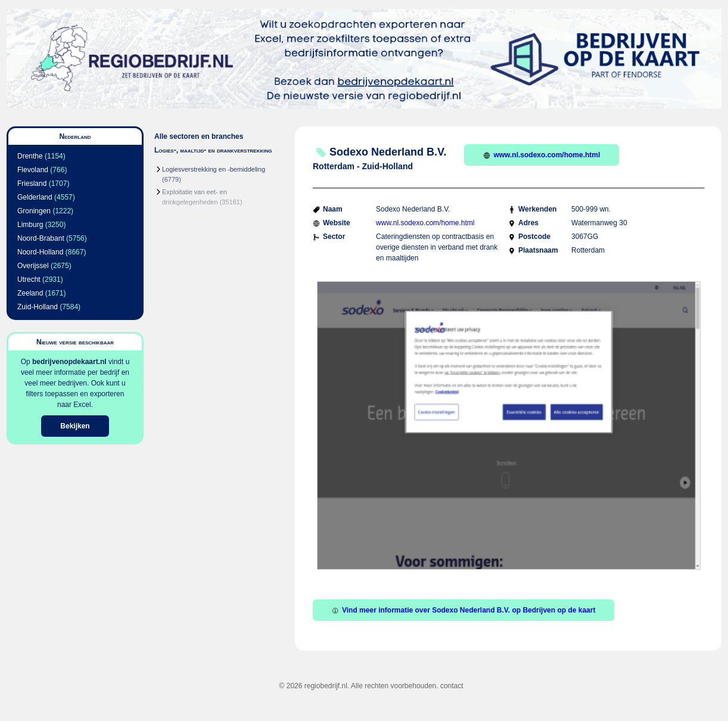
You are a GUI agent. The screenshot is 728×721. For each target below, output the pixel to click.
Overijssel (33, 266)
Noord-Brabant (41, 238)
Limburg (30, 225)
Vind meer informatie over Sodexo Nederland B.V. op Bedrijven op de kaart (463, 610)
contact (452, 686)
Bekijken (75, 426)
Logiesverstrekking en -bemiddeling (214, 169)
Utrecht (29, 279)
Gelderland (35, 197)
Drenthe (30, 156)
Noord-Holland (40, 252)
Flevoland (33, 170)
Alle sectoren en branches (199, 136)
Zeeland (30, 293)
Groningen (34, 211)
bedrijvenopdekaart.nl (69, 362)
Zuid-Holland (38, 307)
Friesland (32, 184)
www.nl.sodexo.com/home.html (542, 155)
